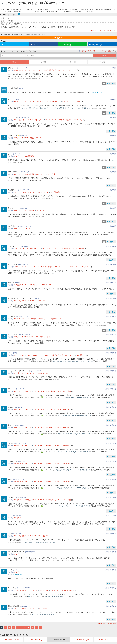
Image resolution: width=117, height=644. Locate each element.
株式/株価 (107, 623)
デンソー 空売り (107, 51)
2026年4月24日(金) (82, 640)
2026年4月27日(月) (12, 640)
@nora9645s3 (17, 574)
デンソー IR (97, 51)
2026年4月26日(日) (35, 640)
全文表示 (112, 84)
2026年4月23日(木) (105, 640)
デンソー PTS (87, 51)
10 (37, 628)
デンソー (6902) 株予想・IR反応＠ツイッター (37, 3)
